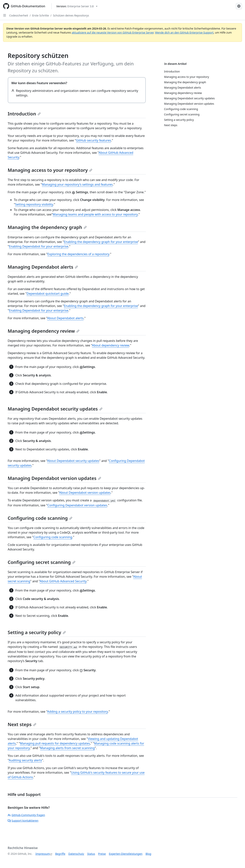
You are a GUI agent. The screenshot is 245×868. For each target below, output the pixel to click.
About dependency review (111, 345)
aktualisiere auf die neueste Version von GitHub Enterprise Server (113, 32)
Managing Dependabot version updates (54, 478)
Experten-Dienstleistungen (126, 854)
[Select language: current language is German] (239, 6)
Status (91, 854)
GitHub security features (94, 140)
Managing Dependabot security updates (55, 409)
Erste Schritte (41, 15)
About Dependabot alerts (65, 318)
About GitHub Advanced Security (63, 581)
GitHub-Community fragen (26, 815)
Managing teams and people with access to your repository (95, 214)
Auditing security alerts (25, 760)
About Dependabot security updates (73, 461)
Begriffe (60, 854)
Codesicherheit (19, 15)
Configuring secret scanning (42, 562)
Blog (148, 854)
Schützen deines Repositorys (71, 15)
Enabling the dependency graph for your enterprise (101, 242)
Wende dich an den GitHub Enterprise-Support (184, 32)
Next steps (22, 724)
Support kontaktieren (23, 821)
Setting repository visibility (34, 204)
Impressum (43, 854)
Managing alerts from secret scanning (67, 748)
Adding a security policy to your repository (78, 712)
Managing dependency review (44, 331)
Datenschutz (76, 854)
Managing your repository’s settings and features (77, 184)
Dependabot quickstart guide (48, 294)
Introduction (24, 114)
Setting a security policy (37, 632)
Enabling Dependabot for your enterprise (39, 246)
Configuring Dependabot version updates (77, 505)
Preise (102, 854)
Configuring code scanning (40, 518)
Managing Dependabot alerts (43, 267)
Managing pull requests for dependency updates (55, 743)
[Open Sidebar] (5, 15)
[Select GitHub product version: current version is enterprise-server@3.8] (77, 6)
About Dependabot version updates (85, 493)
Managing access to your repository (50, 170)
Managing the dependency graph (47, 227)
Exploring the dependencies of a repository (78, 254)
